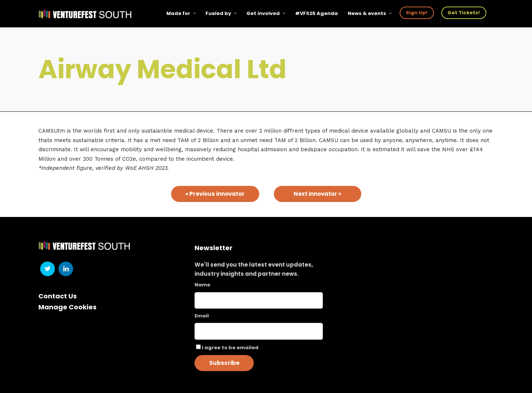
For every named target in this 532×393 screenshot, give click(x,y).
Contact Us (58, 296)
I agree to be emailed (230, 348)
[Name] (259, 300)
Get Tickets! (464, 13)
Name (202, 285)
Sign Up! (417, 13)
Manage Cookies (67, 307)
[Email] (259, 331)
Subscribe (224, 363)
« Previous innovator (215, 194)
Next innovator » (317, 194)
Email (202, 316)
